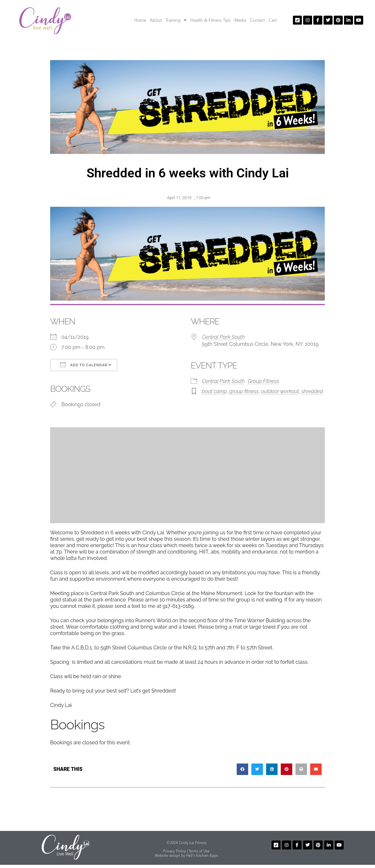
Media (240, 20)
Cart (273, 20)
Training (176, 20)
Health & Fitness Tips (210, 20)
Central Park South (223, 337)
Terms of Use (199, 851)
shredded (312, 391)
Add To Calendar (84, 365)
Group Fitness (264, 381)
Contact (257, 20)
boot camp (214, 391)
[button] (242, 769)
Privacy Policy (175, 851)
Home (140, 20)
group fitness (244, 391)
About (156, 20)
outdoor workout (280, 391)
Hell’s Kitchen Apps (202, 855)
